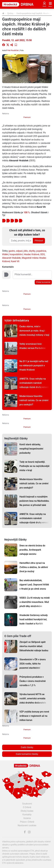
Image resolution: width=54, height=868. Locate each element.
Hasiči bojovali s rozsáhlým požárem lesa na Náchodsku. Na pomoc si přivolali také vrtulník (34, 503)
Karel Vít (15, 261)
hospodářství (16, 254)
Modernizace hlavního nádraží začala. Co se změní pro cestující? (34, 400)
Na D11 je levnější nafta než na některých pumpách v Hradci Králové (34, 366)
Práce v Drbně (27, 822)
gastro (12, 251)
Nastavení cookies (27, 825)
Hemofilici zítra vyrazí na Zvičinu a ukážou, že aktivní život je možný (34, 567)
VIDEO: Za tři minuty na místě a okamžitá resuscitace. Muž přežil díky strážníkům (35, 602)
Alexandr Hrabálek (11, 258)
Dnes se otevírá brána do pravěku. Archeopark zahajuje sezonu (32, 550)
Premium (27, 117)
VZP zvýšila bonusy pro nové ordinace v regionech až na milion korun (34, 716)
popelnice (41, 251)
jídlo (26, 251)
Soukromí (27, 804)
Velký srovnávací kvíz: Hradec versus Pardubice (32, 346)
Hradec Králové (31, 254)
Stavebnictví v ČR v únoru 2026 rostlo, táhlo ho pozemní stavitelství (33, 664)
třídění (5, 254)
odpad (19, 251)
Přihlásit (39, 241)
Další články (27, 747)
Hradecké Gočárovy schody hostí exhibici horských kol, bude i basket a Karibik (34, 619)
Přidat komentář (43, 282)
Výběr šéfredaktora (17, 320)
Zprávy (10, 13)
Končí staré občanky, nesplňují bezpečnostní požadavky (31, 449)
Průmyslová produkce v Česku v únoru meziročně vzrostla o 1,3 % (33, 681)
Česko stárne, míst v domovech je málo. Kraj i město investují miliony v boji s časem (34, 333)
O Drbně (27, 807)
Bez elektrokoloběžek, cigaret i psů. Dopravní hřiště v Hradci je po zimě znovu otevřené (34, 587)
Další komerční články (27, 754)
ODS (42, 254)
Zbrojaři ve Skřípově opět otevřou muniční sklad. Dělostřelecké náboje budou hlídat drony (34, 648)
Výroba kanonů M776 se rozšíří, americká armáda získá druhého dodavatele (33, 698)
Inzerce (27, 818)
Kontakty (27, 815)
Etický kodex (27, 811)
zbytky (32, 251)
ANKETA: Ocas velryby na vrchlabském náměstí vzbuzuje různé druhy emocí (34, 383)
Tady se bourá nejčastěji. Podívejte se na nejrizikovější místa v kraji (34, 466)
